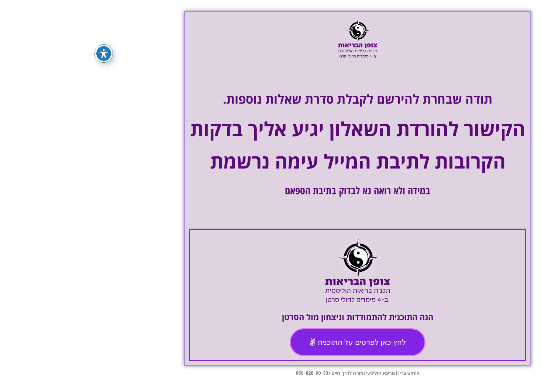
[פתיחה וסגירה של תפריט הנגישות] (17, 53)
